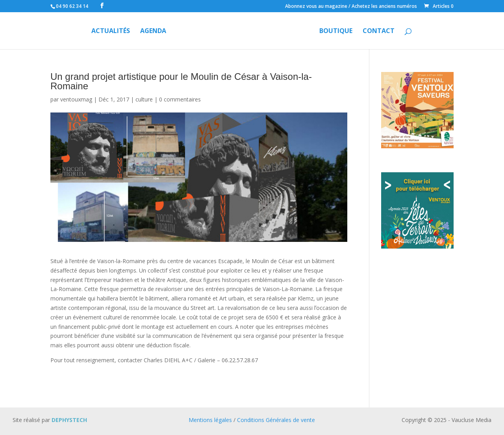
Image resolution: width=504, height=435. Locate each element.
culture (144, 99)
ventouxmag (76, 99)
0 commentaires (180, 99)
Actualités (111, 31)
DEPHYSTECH (69, 420)
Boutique (336, 31)
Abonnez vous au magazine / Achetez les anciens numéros (351, 7)
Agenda (153, 31)
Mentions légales (210, 420)
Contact (379, 31)
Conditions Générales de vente (276, 420)
